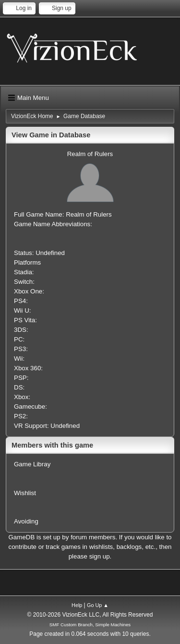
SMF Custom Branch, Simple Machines (90, 625)
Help (77, 605)
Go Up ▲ (98, 605)
